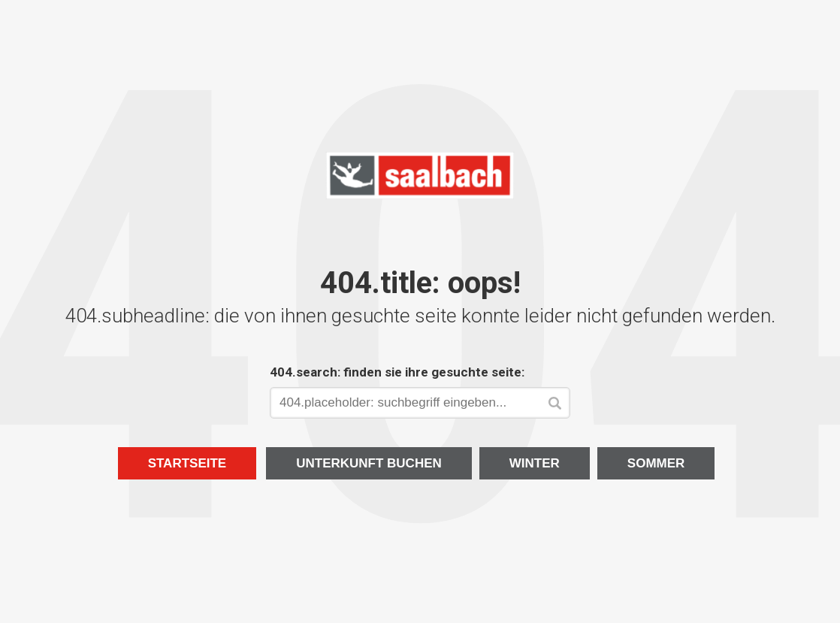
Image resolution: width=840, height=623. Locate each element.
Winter (535, 463)
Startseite (187, 463)
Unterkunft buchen (369, 463)
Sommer (656, 463)
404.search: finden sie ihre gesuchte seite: (397, 372)
